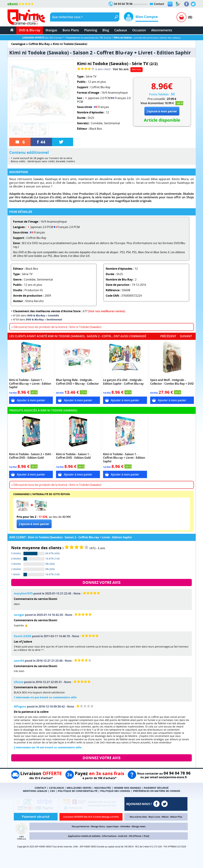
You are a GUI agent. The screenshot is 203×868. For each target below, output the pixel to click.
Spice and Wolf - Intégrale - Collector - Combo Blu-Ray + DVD (172, 382)
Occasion (139, 30)
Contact (159, 4)
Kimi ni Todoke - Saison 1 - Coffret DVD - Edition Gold (73, 456)
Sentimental (112, 123)
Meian (165, 817)
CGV (52, 791)
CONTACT (40, 788)
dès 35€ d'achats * (43, 38)
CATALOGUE (56, 788)
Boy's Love (154, 817)
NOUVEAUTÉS (103, 788)
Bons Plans (71, 30)
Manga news (139, 826)
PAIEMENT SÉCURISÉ (156, 788)
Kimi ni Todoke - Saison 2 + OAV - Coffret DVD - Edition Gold (31, 456)
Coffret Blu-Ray (39, 44)
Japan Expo (113, 826)
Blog (106, 30)
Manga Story (98, 826)
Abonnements (162, 30)
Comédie (97, 123)
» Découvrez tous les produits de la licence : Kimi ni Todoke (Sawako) (56, 327)
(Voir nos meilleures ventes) (107, 311)
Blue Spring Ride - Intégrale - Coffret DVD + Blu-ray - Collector (77, 382)
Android (123, 836)
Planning (91, 30)
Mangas (51, 30)
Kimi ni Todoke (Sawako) (70, 44)
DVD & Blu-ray (30, 30)
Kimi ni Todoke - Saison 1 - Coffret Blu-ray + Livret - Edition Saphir (30, 384)
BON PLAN (136, 69)
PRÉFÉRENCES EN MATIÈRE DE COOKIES (157, 791)
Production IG (34, 290)
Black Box (96, 129)
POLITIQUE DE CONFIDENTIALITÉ (78, 791)
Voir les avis (121, 69)
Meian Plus (176, 817)
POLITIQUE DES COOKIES (115, 791)
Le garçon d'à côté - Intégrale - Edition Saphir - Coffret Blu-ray (123, 382)
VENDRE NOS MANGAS (127, 788)
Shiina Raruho (34, 301)
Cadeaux (121, 30)
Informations (109, 836)
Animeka (125, 826)
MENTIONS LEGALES (35, 791)
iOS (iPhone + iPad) (139, 836)
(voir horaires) (140, 4)
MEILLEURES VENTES (79, 788)
